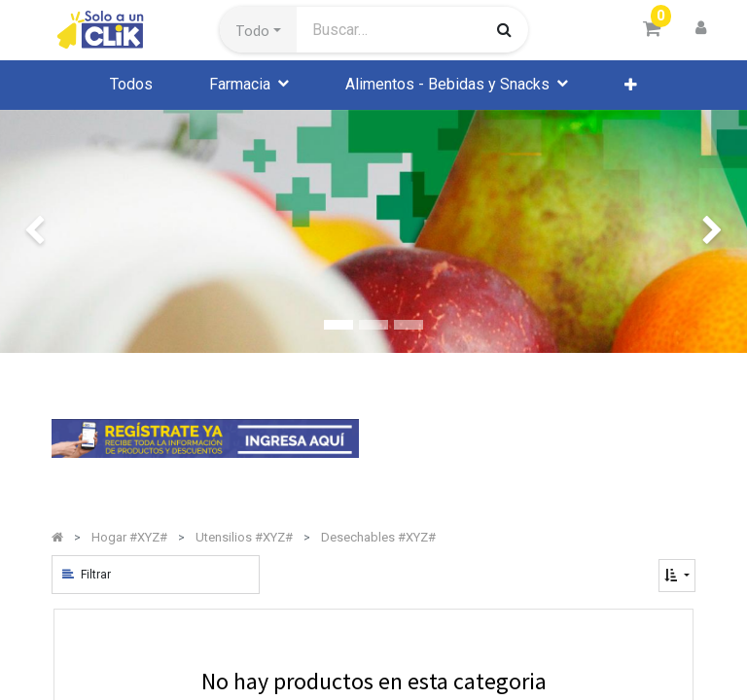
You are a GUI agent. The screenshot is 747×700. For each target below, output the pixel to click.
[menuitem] (131, 85)
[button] (258, 30)
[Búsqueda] (504, 29)
